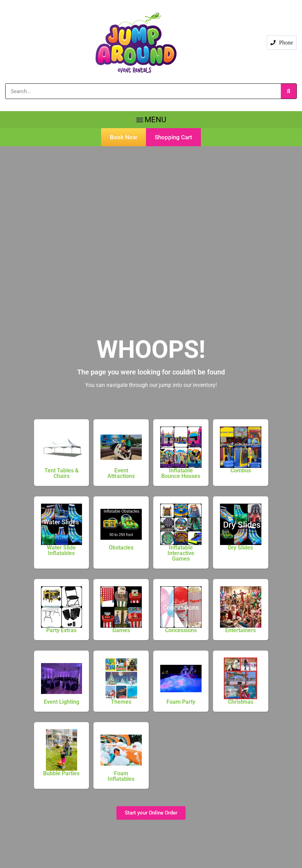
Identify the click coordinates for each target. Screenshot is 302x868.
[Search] (289, 91)
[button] (151, 120)
